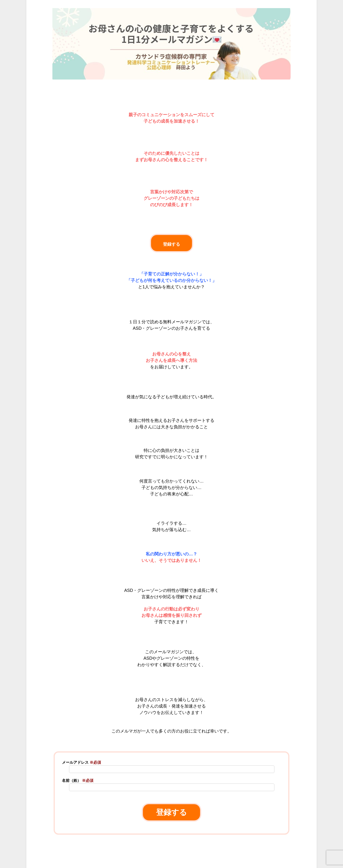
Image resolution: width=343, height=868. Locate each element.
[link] (171, 859)
